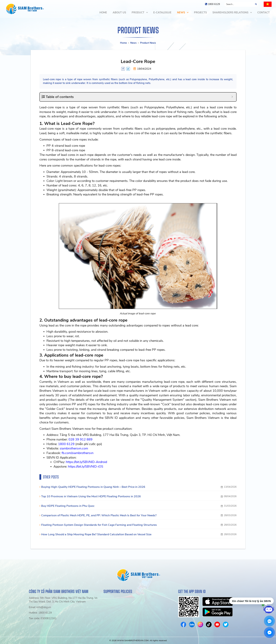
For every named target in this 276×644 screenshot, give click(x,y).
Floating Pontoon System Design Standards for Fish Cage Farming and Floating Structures (99, 525)
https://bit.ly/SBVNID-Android (86, 462)
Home (123, 43)
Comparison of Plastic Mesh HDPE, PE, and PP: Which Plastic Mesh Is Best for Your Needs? (99, 515)
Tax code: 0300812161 (43, 618)
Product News (148, 43)
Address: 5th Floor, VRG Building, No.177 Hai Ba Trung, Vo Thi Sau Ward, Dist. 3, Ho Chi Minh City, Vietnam (63, 600)
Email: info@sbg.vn (40, 607)
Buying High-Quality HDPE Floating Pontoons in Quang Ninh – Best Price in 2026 (93, 487)
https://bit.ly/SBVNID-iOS (86, 467)
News (133, 43)
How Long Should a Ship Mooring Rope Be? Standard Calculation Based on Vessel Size (96, 534)
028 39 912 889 (80, 439)
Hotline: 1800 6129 (40, 613)
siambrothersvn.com (74, 448)
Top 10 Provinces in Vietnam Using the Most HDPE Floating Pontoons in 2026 (91, 496)
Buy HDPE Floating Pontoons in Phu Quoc (68, 506)
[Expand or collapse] (232, 97)
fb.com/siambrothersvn (78, 453)
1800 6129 (66, 444)
